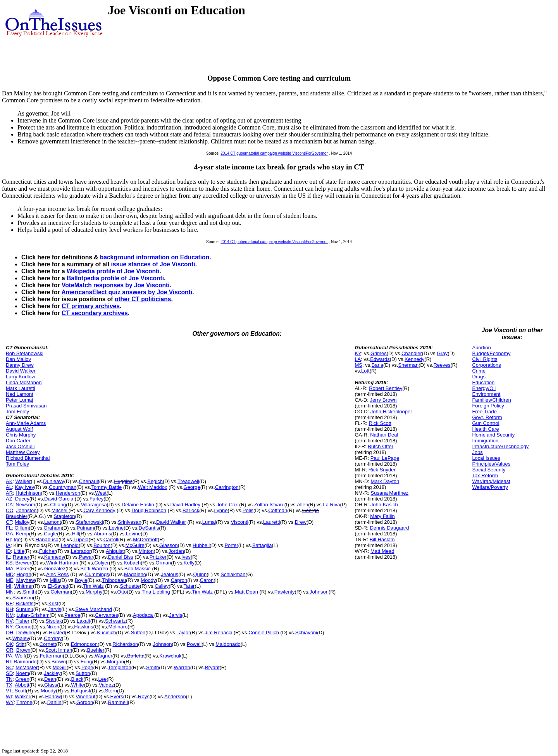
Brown (23, 650)
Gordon (85, 702)
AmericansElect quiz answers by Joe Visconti (127, 292)
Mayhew (26, 580)
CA (9, 505)
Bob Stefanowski (25, 353)
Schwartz (115, 621)
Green (22, 679)
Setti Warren (94, 569)
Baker (23, 569)
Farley (96, 499)
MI (9, 586)
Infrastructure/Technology (500, 446)
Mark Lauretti (21, 388)
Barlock (191, 510)
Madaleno (135, 574)
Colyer (102, 563)
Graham (53, 528)
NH (9, 609)
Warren (182, 667)
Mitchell (60, 510)
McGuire (135, 545)
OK (9, 644)
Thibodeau (114, 580)
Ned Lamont (20, 394)
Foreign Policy (488, 406)
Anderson (175, 696)
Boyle (81, 580)
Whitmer (24, 586)
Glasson (169, 545)
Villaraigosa (94, 505)
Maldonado (228, 644)
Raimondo (25, 662)
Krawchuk (170, 656)
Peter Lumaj (19, 400)
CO (10, 510)
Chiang (58, 505)
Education (483, 382)
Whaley (21, 638)
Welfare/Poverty (490, 487)
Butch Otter (381, 446)
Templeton (120, 667)
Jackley (52, 673)
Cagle (50, 534)
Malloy (22, 522)
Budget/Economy (491, 353)
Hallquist (81, 691)
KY (358, 353)
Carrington (227, 487)
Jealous (170, 574)
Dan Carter (18, 441)
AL (9, 487)
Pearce (72, 615)
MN (10, 592)
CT (9, 522)
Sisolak (54, 621)
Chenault (89, 481)
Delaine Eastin (138, 505)
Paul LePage (385, 458)
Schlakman (233, 574)
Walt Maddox (152, 487)
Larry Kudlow (21, 377)
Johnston (27, 510)
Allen (302, 505)
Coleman (61, 592)
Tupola (81, 539)
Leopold (70, 545)
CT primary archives (91, 306)
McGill (60, 667)
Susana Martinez (390, 493)
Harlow (53, 696)
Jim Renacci (219, 633)
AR (9, 493)
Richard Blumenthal (28, 458)
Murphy (94, 592)
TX (9, 685)
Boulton (102, 545)
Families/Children (491, 400)
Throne (24, 702)
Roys (144, 696)
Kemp (22, 534)
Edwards (380, 359)
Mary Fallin (382, 516)
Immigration (485, 441)
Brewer (23, 563)
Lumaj (209, 522)
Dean (50, 679)
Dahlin (54, 702)
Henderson (68, 493)
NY (9, 627)
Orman (164, 563)
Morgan (115, 662)
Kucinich (106, 633)
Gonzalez (55, 569)
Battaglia (262, 545)
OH (10, 633)
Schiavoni (306, 633)
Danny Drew (20, 365)
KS (9, 563)
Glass (51, 685)
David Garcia (59, 499)
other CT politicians (143, 299)
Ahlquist (115, 551)
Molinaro (118, 627)
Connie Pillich (264, 633)
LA (358, 359)
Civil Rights (485, 359)
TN (9, 679)
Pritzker (158, 557)
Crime (479, 371)
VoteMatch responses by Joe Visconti (115, 285)
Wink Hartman (63, 563)
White (77, 685)
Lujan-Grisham (33, 615)
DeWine (25, 633)
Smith (29, 592)
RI (8, 662)
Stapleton (65, 516)
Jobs (477, 452)
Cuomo (24, 627)
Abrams (102, 534)
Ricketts (24, 603)
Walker (23, 481)
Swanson (23, 598)
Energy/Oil (484, 388)
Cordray (53, 638)
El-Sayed (58, 586)
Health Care (485, 429)
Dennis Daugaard (389, 528)
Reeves (442, 365)
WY (10, 702)
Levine (116, 528)
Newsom (25, 505)
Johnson (319, 592)
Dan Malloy (18, 359)
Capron (179, 580)
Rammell (118, 702)
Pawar (86, 557)
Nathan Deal (384, 435)
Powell (194, 644)
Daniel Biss (121, 557)
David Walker (21, 371)
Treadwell (188, 481)
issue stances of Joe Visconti (153, 264)
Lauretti (271, 522)
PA (9, 656)
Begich (155, 481)
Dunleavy (53, 481)
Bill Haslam (382, 539)
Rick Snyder (382, 470)
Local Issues (486, 458)
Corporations (486, 365)
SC (9, 667)
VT (9, 691)
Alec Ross (58, 574)
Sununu (25, 609)
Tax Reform (485, 476)
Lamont (53, 522)
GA (9, 534)
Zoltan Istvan (269, 505)
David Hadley (185, 505)
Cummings (97, 574)
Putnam (85, 528)
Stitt (20, 644)
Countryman (63, 487)
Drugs (479, 377)
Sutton (138, 633)
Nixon (53, 627)
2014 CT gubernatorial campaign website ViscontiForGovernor (274, 153)
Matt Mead (382, 551)
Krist (53, 603)
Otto (122, 592)
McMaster (27, 667)
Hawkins (84, 627)
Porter (231, 545)
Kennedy (54, 557)
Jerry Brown (383, 400)
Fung (86, 662)
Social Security (489, 470)
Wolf (20, 656)
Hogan (24, 574)
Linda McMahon (24, 382)
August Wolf (19, 429)
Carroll (111, 539)
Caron (207, 580)
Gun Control (486, 423)
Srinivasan (130, 522)
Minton (146, 551)
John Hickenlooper (391, 412)
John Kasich (384, 505)
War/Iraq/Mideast (491, 481)
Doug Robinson (149, 510)
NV (9, 621)
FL (9, 528)
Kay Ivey (24, 487)
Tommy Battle (106, 487)
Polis (248, 510)
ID (8, 551)
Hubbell (201, 545)
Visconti (239, 522)
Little (19, 551)
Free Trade (484, 412)
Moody (148, 580)
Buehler (96, 650)
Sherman (408, 365)
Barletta (136, 656)
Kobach (132, 563)
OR (10, 650)
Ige (17, 539)
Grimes (379, 353)
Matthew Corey (23, 452)
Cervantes (107, 615)
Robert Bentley (386, 388)
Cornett (48, 644)
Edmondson (84, 644)
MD (10, 574)
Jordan (176, 551)
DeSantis (149, 528)
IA (8, 545)
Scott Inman (59, 650)
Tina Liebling (156, 592)
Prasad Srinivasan (26, 406)
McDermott (145, 539)
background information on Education (155, 257)
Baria (377, 365)
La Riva (331, 505)
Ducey (22, 499)
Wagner (104, 656)
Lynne (221, 510)
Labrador (81, 551)
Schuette (130, 586)
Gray (442, 353)
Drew (301, 522)
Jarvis (55, 609)
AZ (9, 499)
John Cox (227, 505)
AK (9, 481)
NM (10, 615)
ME (10, 580)
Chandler (412, 353)
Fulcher (47, 551)
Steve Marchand (94, 609)
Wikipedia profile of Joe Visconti (113, 271)
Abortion (481, 348)
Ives (186, 557)
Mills (55, 580)
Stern (111, 691)
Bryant (212, 667)
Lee (102, 679)
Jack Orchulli (20, 446)
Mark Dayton (385, 481)
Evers (117, 696)
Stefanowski (90, 522)
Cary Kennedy (99, 510)
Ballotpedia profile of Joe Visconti (115, 278)
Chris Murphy (21, 435)
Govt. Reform (487, 417)
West (101, 493)
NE (9, 603)
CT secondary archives (95, 313)
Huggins (123, 481)
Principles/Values (491, 464)
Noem (22, 673)
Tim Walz (93, 586)
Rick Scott (380, 423)
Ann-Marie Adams (26, 423)
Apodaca (144, 615)
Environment (486, 394)
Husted (57, 633)
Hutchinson (28, 493)
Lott (365, 371)
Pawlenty (285, 592)
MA (10, 569)
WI (9, 696)
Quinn (200, 574)
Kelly (189, 563)
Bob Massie (138, 569)
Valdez (106, 685)
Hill (76, 534)
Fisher (22, 621)
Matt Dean (246, 592)
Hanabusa (47, 539)
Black (77, 679)
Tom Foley (17, 412)
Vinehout (85, 696)
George (192, 487)
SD (9, 673)
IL (8, 557)
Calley (162, 586)
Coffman (278, 510)
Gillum (22, 528)
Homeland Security (493, 435)
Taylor (183, 633)
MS (358, 365)
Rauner (21, 557)
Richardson (125, 644)
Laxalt (84, 621)
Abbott (22, 685)
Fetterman (51, 656)
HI (8, 539)
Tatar (189, 586)
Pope (87, 667)
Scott (20, 691)
